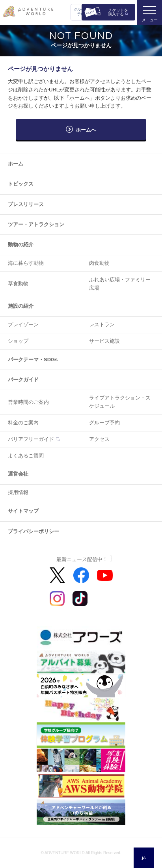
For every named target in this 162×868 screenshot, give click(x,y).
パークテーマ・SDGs (33, 360)
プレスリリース (26, 204)
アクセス (99, 439)
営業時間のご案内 (28, 402)
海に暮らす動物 (26, 263)
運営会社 (18, 474)
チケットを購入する (118, 12)
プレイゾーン (23, 324)
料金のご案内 (23, 423)
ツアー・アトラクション (36, 224)
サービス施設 (104, 341)
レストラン (102, 324)
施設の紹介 (21, 306)
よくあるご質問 (26, 456)
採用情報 (18, 492)
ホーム (16, 164)
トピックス (21, 184)
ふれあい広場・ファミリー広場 (120, 284)
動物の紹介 (21, 244)
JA (144, 858)
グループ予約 (81, 12)
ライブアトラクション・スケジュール (120, 402)
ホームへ (86, 130)
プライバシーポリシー (34, 531)
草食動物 (18, 283)
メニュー (150, 20)
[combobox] (144, 858)
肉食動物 (99, 263)
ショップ (18, 341)
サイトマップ (23, 511)
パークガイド (23, 380)
